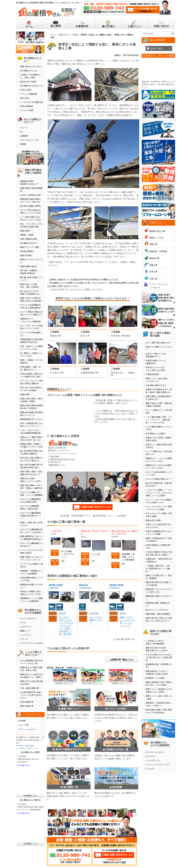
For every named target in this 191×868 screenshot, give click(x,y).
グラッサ (24, 639)
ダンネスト (150, 769)
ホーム (53, 35)
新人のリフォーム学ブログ (157, 610)
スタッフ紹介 (24, 725)
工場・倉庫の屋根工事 (30, 688)
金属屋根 (24, 136)
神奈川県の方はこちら (93, 683)
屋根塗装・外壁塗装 (158, 251)
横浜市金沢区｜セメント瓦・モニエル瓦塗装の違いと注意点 (105, 516)
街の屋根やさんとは (29, 71)
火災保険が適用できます (156, 385)
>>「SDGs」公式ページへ (27, 748)
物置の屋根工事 (27, 706)
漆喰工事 (153, 244)
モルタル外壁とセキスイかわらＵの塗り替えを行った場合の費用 (159, 657)
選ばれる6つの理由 (28, 82)
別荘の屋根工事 (27, 702)
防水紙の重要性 (27, 251)
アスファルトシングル (30, 140)
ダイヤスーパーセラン (155, 752)
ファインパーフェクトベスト (158, 765)
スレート (24, 128)
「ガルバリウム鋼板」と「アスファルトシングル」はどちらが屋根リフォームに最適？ (159, 493)
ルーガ (23, 623)
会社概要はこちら (30, 796)
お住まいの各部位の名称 (31, 195)
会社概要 (22, 721)
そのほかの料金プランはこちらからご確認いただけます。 (77, 289)
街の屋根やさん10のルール (32, 86)
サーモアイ (150, 756)
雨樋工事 (153, 265)
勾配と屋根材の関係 (29, 239)
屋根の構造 (25, 394)
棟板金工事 (154, 258)
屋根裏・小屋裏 (27, 235)
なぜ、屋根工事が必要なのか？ (159, 343)
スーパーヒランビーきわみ (31, 643)
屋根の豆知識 (26, 255)
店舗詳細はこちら (57, 465)
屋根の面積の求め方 (29, 266)
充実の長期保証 (27, 106)
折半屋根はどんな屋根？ (156, 434)
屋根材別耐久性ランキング (31, 419)
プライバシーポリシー (27, 729)
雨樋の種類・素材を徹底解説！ (159, 614)
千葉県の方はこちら (121, 683)
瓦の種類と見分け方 (29, 243)
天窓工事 (153, 279)
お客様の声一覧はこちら (122, 660)
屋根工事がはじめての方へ (31, 66)
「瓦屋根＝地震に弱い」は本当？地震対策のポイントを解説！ (158, 569)
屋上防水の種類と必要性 (31, 206)
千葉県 (75, 35)
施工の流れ (25, 98)
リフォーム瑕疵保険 (29, 94)
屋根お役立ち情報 (153, 520)
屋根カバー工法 (156, 238)
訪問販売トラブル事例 (155, 678)
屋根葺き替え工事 (157, 231)
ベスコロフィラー (153, 760)
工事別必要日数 (152, 374)
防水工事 (153, 272)
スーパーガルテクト (29, 618)
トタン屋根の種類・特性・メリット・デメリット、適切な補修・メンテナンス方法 (159, 420)
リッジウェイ (26, 635)
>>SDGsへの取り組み (25, 746)
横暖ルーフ (25, 631)
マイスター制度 (27, 110)
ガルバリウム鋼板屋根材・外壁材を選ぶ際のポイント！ (31, 516)
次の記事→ (122, 516)
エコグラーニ (26, 627)
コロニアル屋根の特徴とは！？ (159, 479)
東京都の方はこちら (65, 683)
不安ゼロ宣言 (26, 90)
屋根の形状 (25, 231)
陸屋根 (23, 144)
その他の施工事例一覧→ (124, 639)
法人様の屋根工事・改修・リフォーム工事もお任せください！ (31, 695)
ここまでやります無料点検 (31, 102)
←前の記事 (64, 516)
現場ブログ (64, 35)
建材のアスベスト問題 (30, 247)
